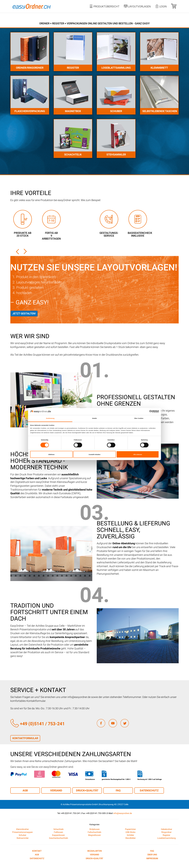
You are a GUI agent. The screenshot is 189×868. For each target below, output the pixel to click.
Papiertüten (130, 829)
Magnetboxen (94, 835)
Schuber (116, 111)
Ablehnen (51, 454)
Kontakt (37, 851)
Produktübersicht (104, 7)
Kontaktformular (25, 738)
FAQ (118, 790)
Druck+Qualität (87, 790)
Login (161, 7)
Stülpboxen (94, 829)
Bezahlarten (95, 851)
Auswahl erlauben (94, 454)
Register (73, 68)
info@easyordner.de (123, 813)
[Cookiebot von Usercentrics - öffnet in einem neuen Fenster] (146, 411)
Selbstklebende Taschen (160, 111)
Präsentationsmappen (23, 832)
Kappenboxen (58, 835)
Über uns (152, 855)
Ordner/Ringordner (30, 68)
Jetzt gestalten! (24, 313)
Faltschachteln (94, 832)
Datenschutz (149, 790)
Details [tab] (94, 418)
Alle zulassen (138, 454)
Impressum (152, 858)
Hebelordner (167, 829)
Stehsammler (116, 154)
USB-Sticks (130, 832)
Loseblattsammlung (116, 68)
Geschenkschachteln (59, 838)
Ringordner (166, 832)
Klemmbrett (159, 68)
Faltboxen (58, 832)
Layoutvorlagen (137, 7)
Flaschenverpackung (30, 111)
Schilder (130, 835)
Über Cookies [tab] (139, 418)
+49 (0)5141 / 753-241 (38, 724)
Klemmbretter (23, 829)
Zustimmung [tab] (50, 418)
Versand (56, 790)
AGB (25, 790)
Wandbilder (131, 838)
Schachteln (73, 154)
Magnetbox (73, 111)
